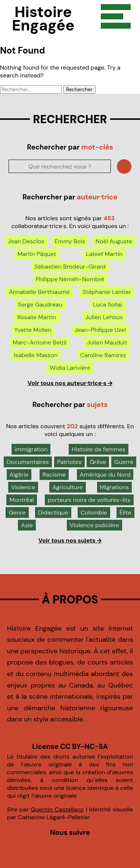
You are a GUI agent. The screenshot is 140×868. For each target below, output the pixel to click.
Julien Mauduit (107, 342)
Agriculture (67, 487)
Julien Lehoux (104, 317)
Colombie (94, 513)
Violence (23, 487)
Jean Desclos (26, 241)
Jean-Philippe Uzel (100, 330)
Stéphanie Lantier (107, 292)
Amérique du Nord (105, 475)
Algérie (19, 475)
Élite (125, 513)
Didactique (53, 513)
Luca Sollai (108, 305)
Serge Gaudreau (40, 305)
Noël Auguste (114, 241)
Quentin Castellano (57, 809)
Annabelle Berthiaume (39, 292)
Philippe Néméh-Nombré (70, 279)
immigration (31, 449)
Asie (27, 525)
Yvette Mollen (33, 330)
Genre (17, 513)
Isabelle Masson (36, 355)
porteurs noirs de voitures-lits (89, 500)
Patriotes (69, 462)
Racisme (54, 475)
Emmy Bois (70, 241)
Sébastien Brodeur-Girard (70, 267)
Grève (98, 462)
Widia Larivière (70, 368)
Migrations (114, 487)
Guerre (124, 462)
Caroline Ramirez (103, 355)
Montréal (21, 500)
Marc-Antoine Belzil (40, 342)
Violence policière (94, 525)
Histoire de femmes (99, 449)
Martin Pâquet (37, 254)
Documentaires (28, 462)
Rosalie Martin (36, 317)
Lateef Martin (104, 254)
